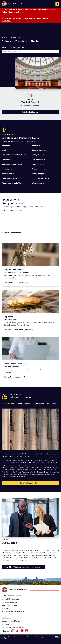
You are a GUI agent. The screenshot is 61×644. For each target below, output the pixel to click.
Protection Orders (9, 178)
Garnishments (38, 160)
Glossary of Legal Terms (11, 621)
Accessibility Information (11, 599)
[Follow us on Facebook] (22, 631)
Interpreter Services (9, 602)
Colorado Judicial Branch (14, 4)
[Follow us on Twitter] (17, 631)
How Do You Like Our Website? (13, 627)
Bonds (4, 150)
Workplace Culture (13, 612)
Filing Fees (6, 160)
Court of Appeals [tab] (25, 403)
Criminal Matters (39, 150)
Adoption (5, 145)
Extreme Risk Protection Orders (14, 155)
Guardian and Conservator (12, 164)
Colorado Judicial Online (19, 330)
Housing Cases (38, 164)
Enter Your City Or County (12, 210)
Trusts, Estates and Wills (11, 183)
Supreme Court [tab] (9, 403)
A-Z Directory (7, 618)
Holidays (5, 608)
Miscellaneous (38, 169)
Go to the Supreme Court (30, 483)
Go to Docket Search (30, 112)
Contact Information (9, 605)
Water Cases (37, 183)
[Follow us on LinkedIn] (27, 631)
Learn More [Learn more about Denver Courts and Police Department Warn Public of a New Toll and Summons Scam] (6, 14)
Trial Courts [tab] (39, 403)
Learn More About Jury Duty (15, 283)
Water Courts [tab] (52, 403)
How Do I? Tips (7, 624)
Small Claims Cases (40, 178)
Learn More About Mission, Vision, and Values (22, 567)
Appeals (35, 145)
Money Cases (7, 174)
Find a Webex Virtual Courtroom (16, 377)
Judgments (6, 169)
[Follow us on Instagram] (13, 631)
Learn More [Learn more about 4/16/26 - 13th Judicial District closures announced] (6, 21)
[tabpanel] (30, 445)
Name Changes (38, 174)
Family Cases (37, 155)
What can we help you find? (13, 48)
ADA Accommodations (11, 596)
